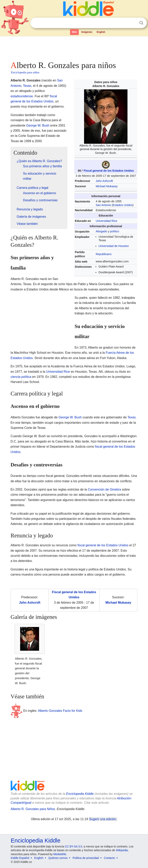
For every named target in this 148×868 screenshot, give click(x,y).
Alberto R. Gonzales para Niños (33, 809)
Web (74, 32)
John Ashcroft (104, 181)
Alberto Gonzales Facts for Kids (60, 711)
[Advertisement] (74, 47)
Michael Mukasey (107, 186)
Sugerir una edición (103, 819)
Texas (27, 86)
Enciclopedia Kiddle (80, 794)
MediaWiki (60, 854)
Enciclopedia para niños (25, 72)
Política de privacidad (86, 858)
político (115, 231)
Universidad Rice (106, 221)
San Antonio (103, 205)
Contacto (109, 858)
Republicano (104, 254)
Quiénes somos (58, 858)
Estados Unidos (123, 205)
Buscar (141, 23)
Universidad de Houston (114, 246)
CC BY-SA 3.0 (74, 846)
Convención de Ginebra (104, 489)
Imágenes (87, 32)
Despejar (133, 23)
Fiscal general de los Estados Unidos (109, 171)
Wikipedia (122, 850)
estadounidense (22, 96)
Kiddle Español (20, 858)
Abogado (101, 231)
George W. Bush (38, 125)
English (101, 32)
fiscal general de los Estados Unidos (103, 545)
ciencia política (21, 377)
